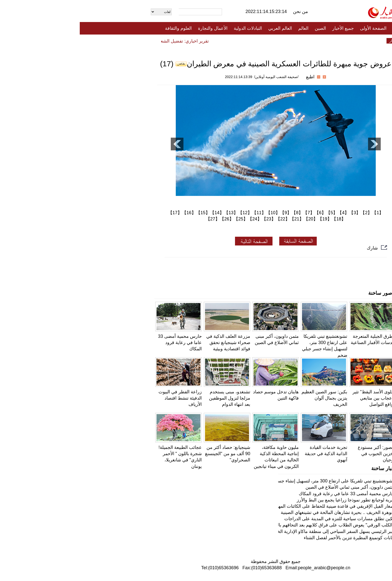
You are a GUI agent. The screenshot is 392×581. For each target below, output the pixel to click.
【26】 (147, 219)
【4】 (263, 213)
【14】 (137, 213)
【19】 (245, 219)
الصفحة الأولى (293, 28)
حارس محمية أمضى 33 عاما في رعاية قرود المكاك (100, 343)
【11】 (179, 213)
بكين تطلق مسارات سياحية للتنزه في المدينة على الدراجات (259, 519)
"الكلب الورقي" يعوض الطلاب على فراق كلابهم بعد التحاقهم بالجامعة (250, 525)
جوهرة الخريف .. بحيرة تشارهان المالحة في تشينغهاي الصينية (258, 512)
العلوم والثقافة (99, 28)
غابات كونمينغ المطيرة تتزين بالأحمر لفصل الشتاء (269, 538)
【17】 (95, 213)
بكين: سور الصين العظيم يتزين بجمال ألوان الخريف (245, 398)
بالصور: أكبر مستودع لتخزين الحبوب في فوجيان (297, 454)
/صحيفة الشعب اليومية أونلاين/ (197, 77)
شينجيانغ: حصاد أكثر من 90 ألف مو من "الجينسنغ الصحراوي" (148, 454)
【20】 (231, 219)
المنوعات (214, 41)
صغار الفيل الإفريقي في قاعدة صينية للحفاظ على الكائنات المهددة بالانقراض (244, 506)
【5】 (252, 213)
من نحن (221, 12)
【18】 (259, 219)
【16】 (109, 213)
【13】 (151, 213)
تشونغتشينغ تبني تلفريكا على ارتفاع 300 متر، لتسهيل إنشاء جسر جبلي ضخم (244, 481)
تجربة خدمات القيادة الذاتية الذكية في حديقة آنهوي (246, 454)
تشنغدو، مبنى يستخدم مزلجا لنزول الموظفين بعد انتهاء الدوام (150, 398)
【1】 (298, 213)
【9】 (206, 213)
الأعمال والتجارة (133, 28)
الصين (241, 28)
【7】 (229, 213)
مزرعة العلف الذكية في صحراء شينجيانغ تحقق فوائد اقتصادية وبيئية (148, 343)
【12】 (165, 213)
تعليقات (192, 41)
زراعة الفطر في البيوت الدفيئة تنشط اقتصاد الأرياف (100, 398)
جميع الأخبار (263, 28)
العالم (224, 28)
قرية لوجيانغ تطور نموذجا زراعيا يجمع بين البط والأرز (266, 500)
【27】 (133, 219)
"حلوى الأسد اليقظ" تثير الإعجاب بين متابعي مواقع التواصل (294, 398)
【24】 (175, 219)
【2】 (286, 213)
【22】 (203, 219)
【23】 (189, 219)
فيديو (174, 41)
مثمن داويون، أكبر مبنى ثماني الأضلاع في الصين (270, 487)
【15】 (123, 213)
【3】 (275, 213)
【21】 (217, 219)
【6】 (240, 213)
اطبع (230, 77)
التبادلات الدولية (168, 28)
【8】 (217, 213)
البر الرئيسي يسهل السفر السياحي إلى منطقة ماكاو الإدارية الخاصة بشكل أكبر (242, 531)
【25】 (161, 219)
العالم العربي (200, 28)
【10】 (193, 213)
